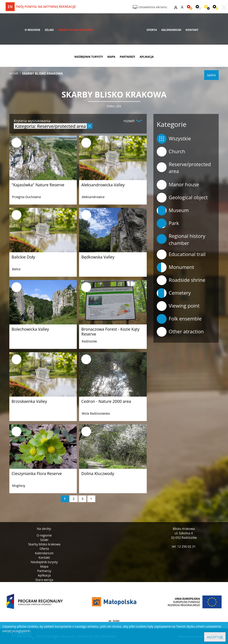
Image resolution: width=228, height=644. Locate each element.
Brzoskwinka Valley (29, 401)
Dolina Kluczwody (98, 473)
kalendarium (171, 30)
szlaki (49, 30)
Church (171, 152)
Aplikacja (44, 575)
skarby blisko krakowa (76, 30)
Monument (175, 267)
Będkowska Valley (98, 257)
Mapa (44, 566)
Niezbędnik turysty (44, 562)
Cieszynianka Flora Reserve (37, 473)
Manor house (178, 185)
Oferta (44, 549)
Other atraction (180, 332)
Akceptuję (215, 637)
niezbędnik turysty (89, 57)
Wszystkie (174, 139)
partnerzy (128, 57)
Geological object (182, 198)
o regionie (33, 30)
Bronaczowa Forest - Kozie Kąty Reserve (110, 332)
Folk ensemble (179, 319)
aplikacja (147, 57)
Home (14, 73)
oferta (152, 30)
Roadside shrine (181, 280)
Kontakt (44, 558)
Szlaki (44, 540)
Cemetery (174, 293)
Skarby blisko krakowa (44, 544)
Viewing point (178, 306)
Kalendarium (44, 553)
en (10, 7)
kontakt (192, 30)
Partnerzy (44, 571)
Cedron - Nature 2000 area (106, 401)
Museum (173, 211)
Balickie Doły (23, 257)
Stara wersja (44, 580)
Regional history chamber (181, 239)
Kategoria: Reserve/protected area (50, 126)
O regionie (44, 535)
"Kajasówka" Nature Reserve (38, 185)
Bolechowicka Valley (30, 329)
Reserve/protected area (184, 168)
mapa (111, 57)
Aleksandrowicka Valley (103, 185)
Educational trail (181, 254)
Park (168, 223)
